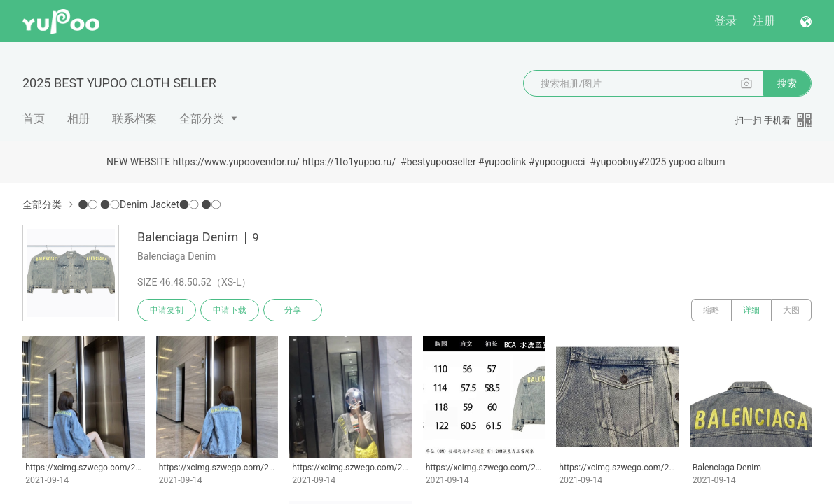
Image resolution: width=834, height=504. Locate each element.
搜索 (787, 83)
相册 (78, 119)
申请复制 (167, 310)
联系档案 (134, 119)
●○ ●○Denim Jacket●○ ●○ (149, 204)
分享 (293, 310)
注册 (764, 21)
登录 (725, 21)
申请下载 (230, 310)
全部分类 (202, 119)
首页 (34, 119)
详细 (751, 310)
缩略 (711, 310)
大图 (791, 310)
